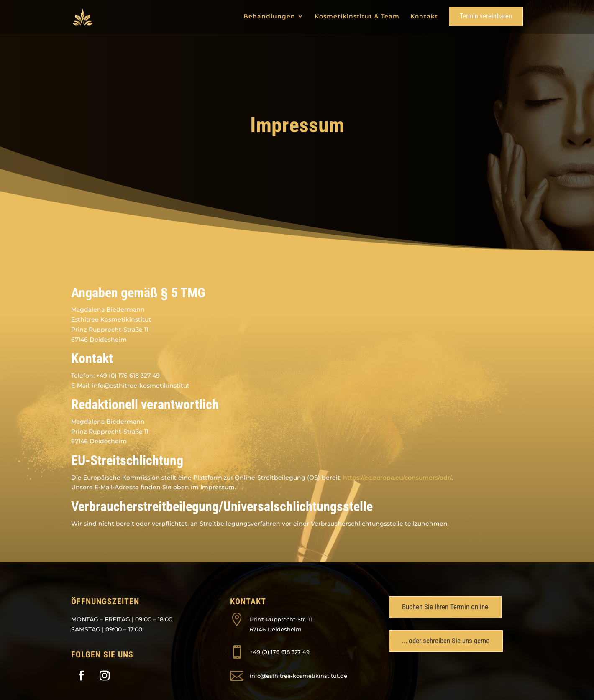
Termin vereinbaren (486, 16)
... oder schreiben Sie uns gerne (446, 641)
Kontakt (424, 17)
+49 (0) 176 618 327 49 (280, 652)
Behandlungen (269, 17)
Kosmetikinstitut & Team (357, 17)
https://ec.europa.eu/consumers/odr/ (397, 478)
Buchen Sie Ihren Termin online (445, 607)
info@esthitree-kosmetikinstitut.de (298, 676)
